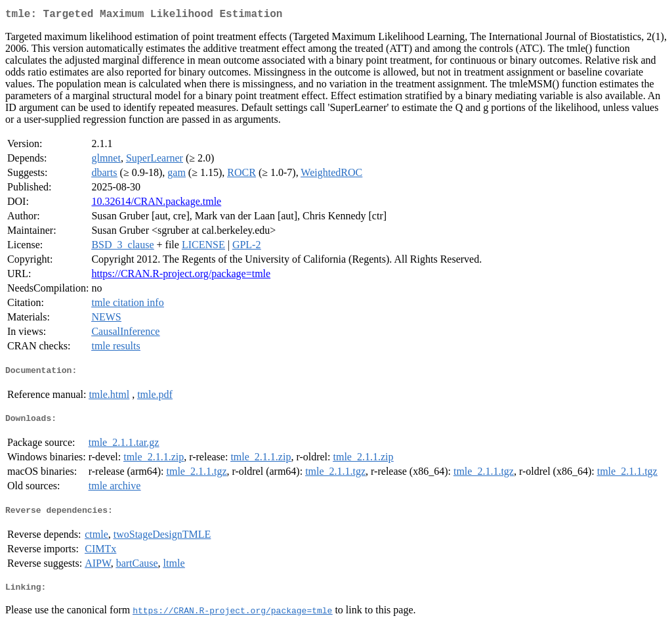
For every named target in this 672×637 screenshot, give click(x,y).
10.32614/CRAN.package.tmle (156, 204)
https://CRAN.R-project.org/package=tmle (181, 276)
